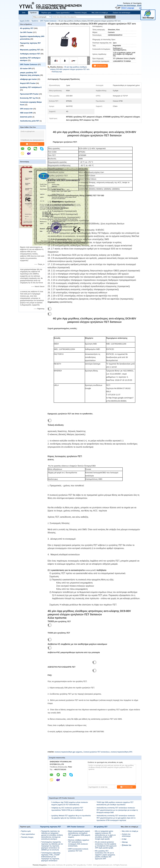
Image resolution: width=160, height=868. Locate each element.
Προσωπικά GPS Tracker (29, 94)
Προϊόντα (33, 13)
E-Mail (124, 839)
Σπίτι (24, 13)
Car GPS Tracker (26, 32)
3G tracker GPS (26, 69)
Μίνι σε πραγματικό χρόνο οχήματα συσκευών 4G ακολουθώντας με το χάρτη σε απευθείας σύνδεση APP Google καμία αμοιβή (105, 835)
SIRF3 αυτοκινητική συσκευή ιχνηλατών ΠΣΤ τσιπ (78, 850)
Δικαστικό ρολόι (26, 117)
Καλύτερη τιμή (57, 72)
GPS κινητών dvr (26, 109)
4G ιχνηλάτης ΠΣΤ (27, 28)
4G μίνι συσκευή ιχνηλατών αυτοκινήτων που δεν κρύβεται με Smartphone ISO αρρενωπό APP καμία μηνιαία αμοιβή (106, 845)
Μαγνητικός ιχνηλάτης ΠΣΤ (30, 50)
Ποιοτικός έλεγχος (81, 13)
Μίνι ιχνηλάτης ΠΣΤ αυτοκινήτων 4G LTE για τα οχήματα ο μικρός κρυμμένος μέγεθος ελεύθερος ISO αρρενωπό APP (105, 855)
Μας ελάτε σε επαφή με (100, 13)
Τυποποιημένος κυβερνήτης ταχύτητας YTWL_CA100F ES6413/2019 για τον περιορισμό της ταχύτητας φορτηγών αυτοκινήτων (51, 857)
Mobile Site (126, 845)
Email (139, 5)
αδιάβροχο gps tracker (29, 79)
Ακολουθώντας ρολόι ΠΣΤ (30, 121)
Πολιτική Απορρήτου (40, 865)
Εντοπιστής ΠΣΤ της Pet (29, 98)
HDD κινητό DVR (26, 113)
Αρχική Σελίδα (25, 21)
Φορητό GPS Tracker (28, 83)
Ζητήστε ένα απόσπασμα (126, 5)
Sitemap (125, 842)
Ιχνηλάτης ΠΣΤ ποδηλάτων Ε (31, 87)
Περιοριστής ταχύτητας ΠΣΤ (30, 43)
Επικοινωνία (32, 144)
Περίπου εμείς (46, 13)
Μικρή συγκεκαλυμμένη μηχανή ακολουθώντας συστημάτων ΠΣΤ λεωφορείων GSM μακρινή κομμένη (79, 834)
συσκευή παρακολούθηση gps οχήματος (69, 752)
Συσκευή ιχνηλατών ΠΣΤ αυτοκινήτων (97, 752)
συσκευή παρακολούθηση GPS (121, 752)
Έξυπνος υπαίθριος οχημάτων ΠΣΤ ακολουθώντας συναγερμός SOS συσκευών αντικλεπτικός (79, 843)
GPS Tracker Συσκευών (48, 21)
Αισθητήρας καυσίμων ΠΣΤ (30, 54)
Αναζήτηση (112, 17)
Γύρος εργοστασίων (63, 13)
